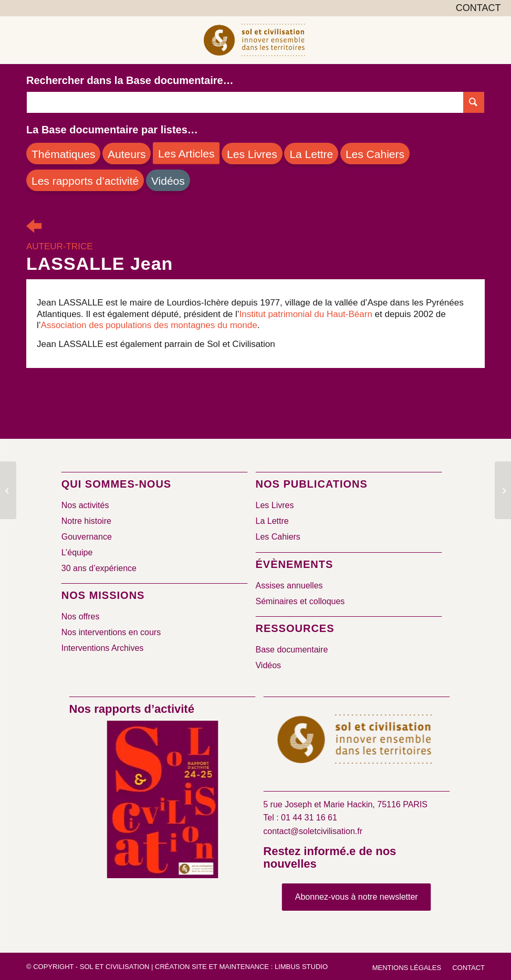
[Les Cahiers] (375, 154)
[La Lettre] (311, 154)
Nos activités (85, 505)
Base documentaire (291, 650)
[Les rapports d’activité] (85, 180)
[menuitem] (476, 8)
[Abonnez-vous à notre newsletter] (357, 897)
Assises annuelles (289, 586)
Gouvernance (87, 537)
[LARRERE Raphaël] (8, 490)
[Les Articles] (186, 153)
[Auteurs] (127, 154)
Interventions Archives (103, 648)
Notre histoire (86, 521)
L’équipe (77, 552)
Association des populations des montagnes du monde (149, 325)
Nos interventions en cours (111, 632)
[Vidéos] (168, 180)
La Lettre (272, 521)
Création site (181, 967)
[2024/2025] (162, 802)
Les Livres (274, 505)
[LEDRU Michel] (503, 490)
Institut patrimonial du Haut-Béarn (306, 314)
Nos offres (81, 617)
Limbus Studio (301, 967)
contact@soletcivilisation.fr (313, 831)
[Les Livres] (252, 154)
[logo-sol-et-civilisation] (255, 40)
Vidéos (268, 665)
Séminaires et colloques (300, 601)
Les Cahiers (278, 537)
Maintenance (244, 967)
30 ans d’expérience (99, 568)
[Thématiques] (63, 154)
